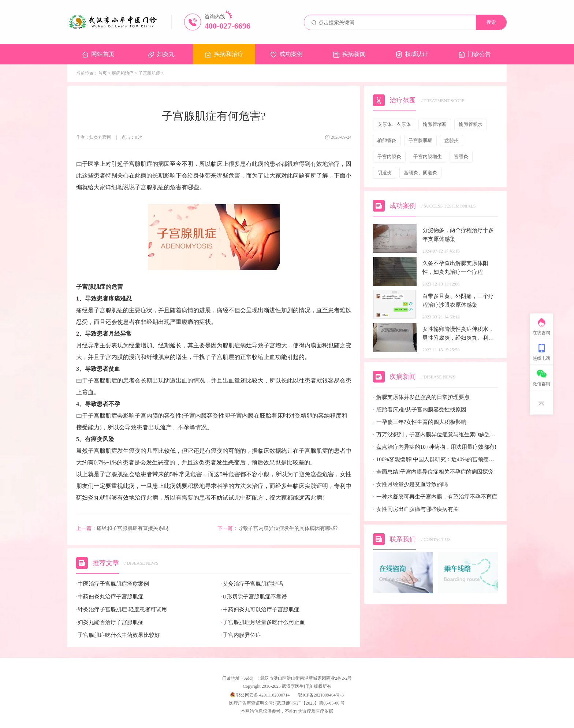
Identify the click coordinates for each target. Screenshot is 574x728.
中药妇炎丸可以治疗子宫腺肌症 (260, 610)
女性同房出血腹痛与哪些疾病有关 (416, 509)
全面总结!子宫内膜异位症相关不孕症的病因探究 (433, 472)
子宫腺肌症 (149, 73)
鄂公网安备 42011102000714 (260, 695)
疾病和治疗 (224, 54)
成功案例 (287, 54)
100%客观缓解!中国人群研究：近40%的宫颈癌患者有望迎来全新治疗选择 (435, 460)
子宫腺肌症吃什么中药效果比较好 (118, 635)
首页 (102, 73)
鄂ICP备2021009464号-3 (321, 695)
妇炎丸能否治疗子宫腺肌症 (110, 622)
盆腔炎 (452, 140)
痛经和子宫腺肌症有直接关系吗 (122, 529)
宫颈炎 (461, 156)
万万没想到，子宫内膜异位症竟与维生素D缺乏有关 (435, 435)
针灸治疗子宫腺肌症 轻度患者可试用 (122, 610)
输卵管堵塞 (435, 124)
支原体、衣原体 (394, 124)
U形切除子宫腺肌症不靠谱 (254, 597)
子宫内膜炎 (389, 156)
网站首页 (98, 54)
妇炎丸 (161, 54)
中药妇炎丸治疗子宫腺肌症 (110, 597)
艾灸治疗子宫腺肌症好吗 (252, 584)
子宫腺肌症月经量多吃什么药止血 (263, 622)
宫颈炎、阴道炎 (420, 173)
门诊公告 (475, 54)
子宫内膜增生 (428, 156)
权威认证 (412, 55)
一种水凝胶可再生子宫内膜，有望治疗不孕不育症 (435, 497)
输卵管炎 (387, 140)
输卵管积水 (471, 124)
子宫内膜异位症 (241, 635)
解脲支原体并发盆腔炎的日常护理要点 (421, 397)
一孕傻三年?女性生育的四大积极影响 (420, 422)
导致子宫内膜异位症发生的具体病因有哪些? (277, 529)
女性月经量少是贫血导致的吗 (410, 484)
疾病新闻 (349, 54)
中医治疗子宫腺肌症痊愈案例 (113, 584)
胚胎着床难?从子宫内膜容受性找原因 (420, 410)
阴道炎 (385, 173)
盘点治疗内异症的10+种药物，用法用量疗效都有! (435, 447)
